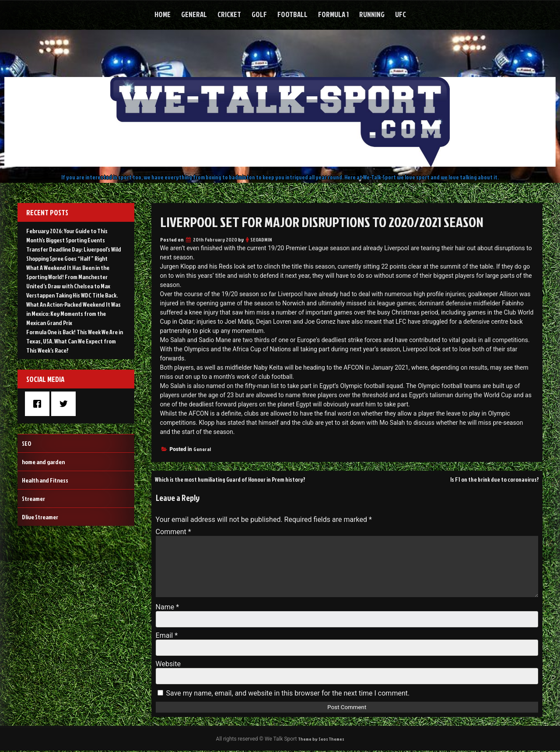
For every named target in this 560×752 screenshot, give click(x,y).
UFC (401, 14)
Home (163, 14)
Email (167, 635)
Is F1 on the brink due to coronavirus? (486, 479)
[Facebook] (39, 404)
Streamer (33, 498)
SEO (26, 443)
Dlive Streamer (40, 517)
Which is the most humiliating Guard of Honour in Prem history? (245, 479)
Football (292, 14)
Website (168, 664)
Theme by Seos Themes (321, 740)
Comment (173, 532)
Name (168, 607)
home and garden (43, 462)
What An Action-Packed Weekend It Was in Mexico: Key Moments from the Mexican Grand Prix (73, 313)
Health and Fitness (45, 480)
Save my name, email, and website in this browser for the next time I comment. (288, 693)
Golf (259, 14)
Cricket (229, 14)
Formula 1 (333, 14)
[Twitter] (66, 404)
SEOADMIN (261, 240)
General (194, 14)
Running (372, 14)
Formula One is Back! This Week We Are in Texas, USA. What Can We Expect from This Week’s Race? (75, 341)
